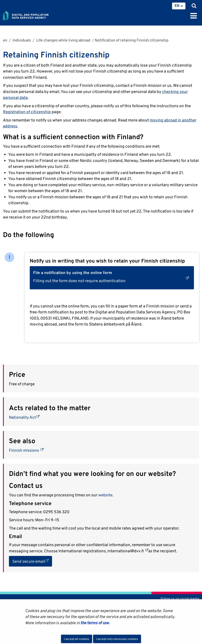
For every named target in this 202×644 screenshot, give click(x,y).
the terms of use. (95, 623)
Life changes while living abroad (63, 40)
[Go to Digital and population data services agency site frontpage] (35, 15)
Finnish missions (26, 450)
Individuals (21, 40)
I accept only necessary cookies (117, 639)
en (5, 40)
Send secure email (32, 561)
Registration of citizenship (27, 112)
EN (177, 6)
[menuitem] (179, 6)
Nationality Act (24, 417)
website (105, 495)
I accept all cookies (77, 639)
